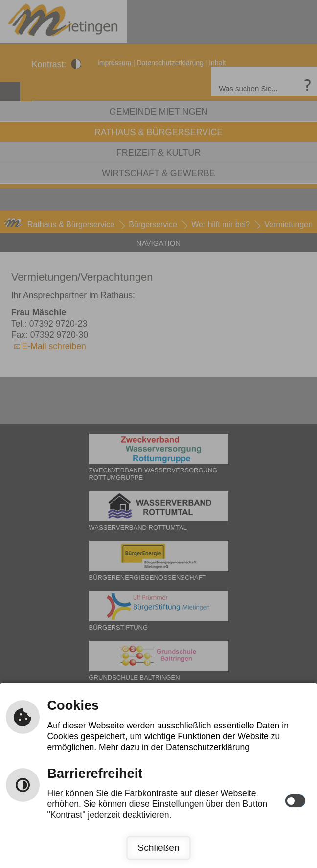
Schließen (158, 848)
